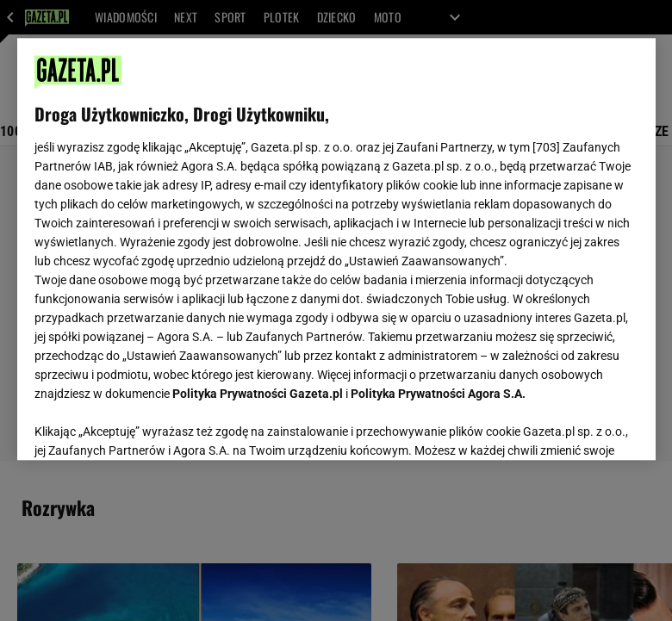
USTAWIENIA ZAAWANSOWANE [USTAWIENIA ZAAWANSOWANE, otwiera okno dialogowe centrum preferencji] (147, 425)
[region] (336, 249)
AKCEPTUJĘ (579, 426)
